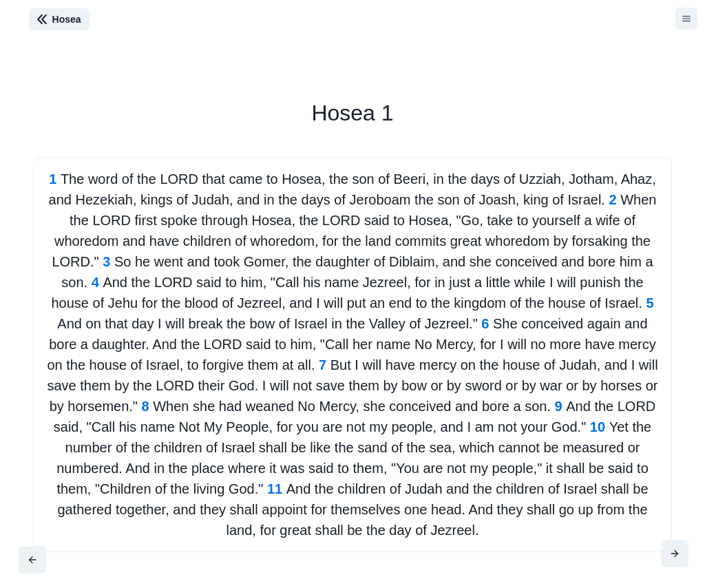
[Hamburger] (686, 19)
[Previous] (32, 560)
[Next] (675, 554)
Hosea (67, 19)
